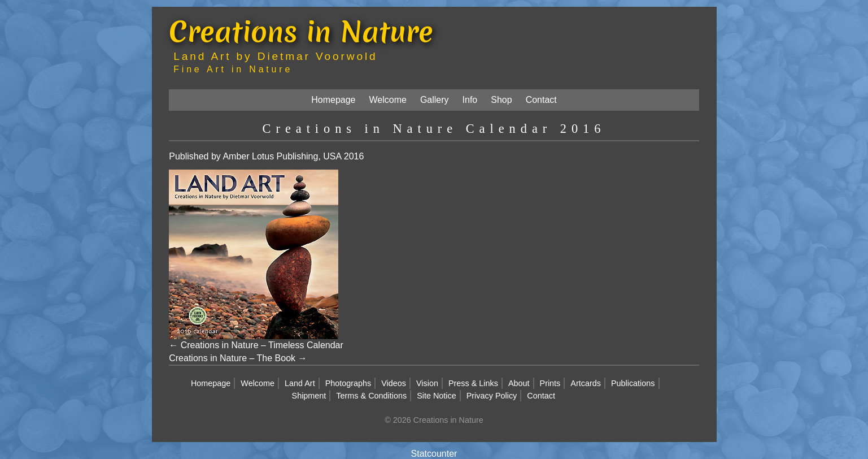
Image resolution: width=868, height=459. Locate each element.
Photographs (348, 383)
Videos (394, 383)
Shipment (309, 396)
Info (470, 100)
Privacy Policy (492, 396)
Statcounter (434, 454)
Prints (550, 383)
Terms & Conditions (371, 396)
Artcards (586, 383)
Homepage (333, 100)
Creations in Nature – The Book (232, 358)
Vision (427, 383)
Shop (501, 100)
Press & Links (473, 383)
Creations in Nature (301, 31)
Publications (633, 383)
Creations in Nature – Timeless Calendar (262, 345)
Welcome (388, 100)
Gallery (435, 100)
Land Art (300, 383)
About (519, 383)
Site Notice (437, 396)
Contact (541, 100)
